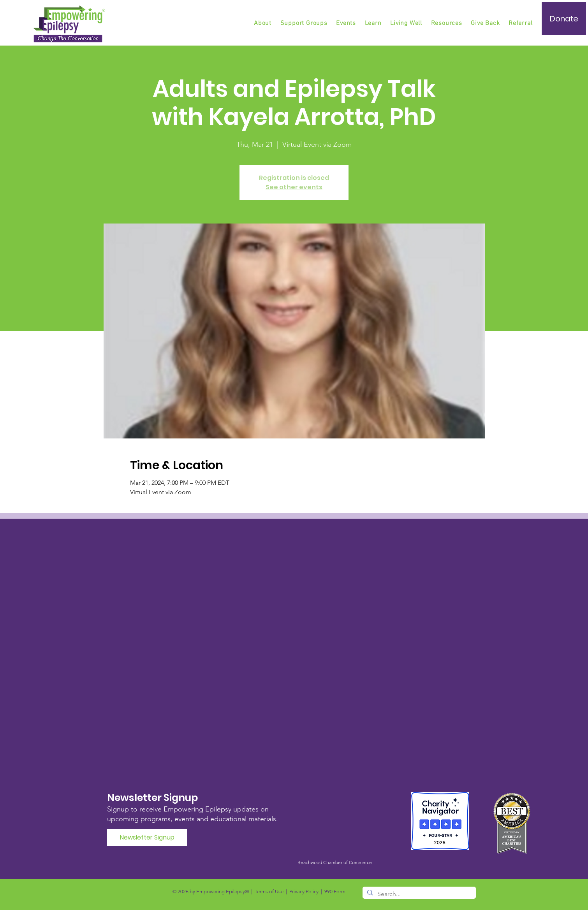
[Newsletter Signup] (147, 838)
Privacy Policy (304, 892)
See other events (294, 187)
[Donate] (564, 18)
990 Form (335, 892)
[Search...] (418, 894)
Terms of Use (269, 892)
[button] (305, 23)
